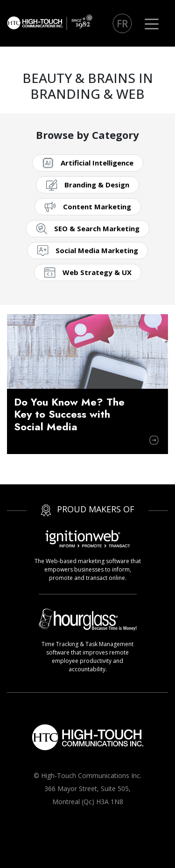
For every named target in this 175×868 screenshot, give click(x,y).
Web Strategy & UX (97, 272)
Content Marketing (97, 207)
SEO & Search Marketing (97, 228)
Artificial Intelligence (97, 163)
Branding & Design (97, 185)
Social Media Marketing (97, 250)
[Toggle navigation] (152, 23)
